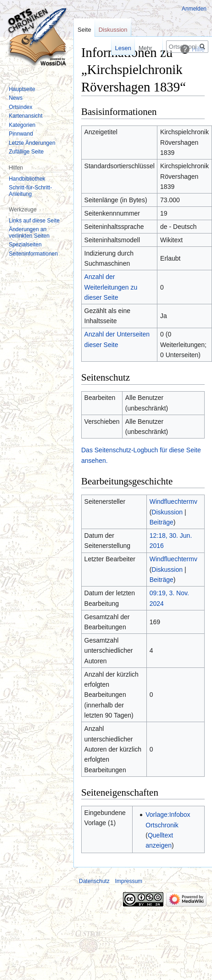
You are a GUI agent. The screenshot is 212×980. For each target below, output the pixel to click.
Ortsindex (20, 107)
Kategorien (22, 125)
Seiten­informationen (33, 254)
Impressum (129, 881)
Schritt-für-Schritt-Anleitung (30, 191)
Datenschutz (94, 881)
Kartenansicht (25, 116)
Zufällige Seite (26, 152)
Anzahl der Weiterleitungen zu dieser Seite (111, 287)
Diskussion (167, 512)
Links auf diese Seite (34, 221)
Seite (84, 30)
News (16, 98)
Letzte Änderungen (32, 143)
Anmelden (194, 9)
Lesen (112, 48)
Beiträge (162, 522)
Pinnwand (21, 134)
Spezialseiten (25, 245)
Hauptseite (22, 89)
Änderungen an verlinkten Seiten (29, 233)
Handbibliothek (27, 179)
